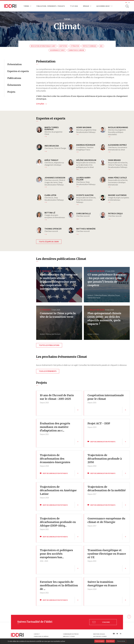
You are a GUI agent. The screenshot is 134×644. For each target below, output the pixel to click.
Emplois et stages (69, 636)
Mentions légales (99, 634)
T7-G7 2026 (74, 6)
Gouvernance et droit (57, 50)
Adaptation (63, 46)
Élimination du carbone (76, 50)
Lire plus (42, 104)
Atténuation (75, 46)
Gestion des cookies (100, 636)
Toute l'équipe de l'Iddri (49, 242)
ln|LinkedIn (121, 634)
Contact (37, 634)
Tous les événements (48, 371)
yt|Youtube (114, 634)
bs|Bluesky (117, 634)
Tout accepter (100, 641)
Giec (101, 46)
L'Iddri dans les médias (41, 636)
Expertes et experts (18, 71)
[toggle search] (127, 6)
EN (129, 2)
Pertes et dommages (90, 46)
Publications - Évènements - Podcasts (51, 6)
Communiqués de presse (71, 634)
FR (126, 2)
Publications (14, 78)
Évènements (14, 85)
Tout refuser (110, 641)
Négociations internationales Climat (43, 46)
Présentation (15, 64)
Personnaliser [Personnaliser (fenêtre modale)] (121, 641)
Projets (11, 92)
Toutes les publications (49, 345)
